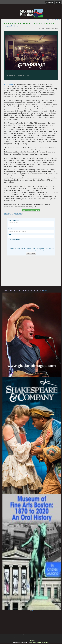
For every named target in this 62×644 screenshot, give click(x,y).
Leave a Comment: (13, 220)
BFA (33, 611)
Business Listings (35, 639)
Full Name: (11, 229)
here (45, 290)
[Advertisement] (31, 272)
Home (58, 2)
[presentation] (21, 244)
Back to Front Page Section (29, 210)
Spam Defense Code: (14, 240)
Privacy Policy (33, 640)
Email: (10, 234)
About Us (28, 639)
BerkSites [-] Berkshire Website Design (40, 642)
